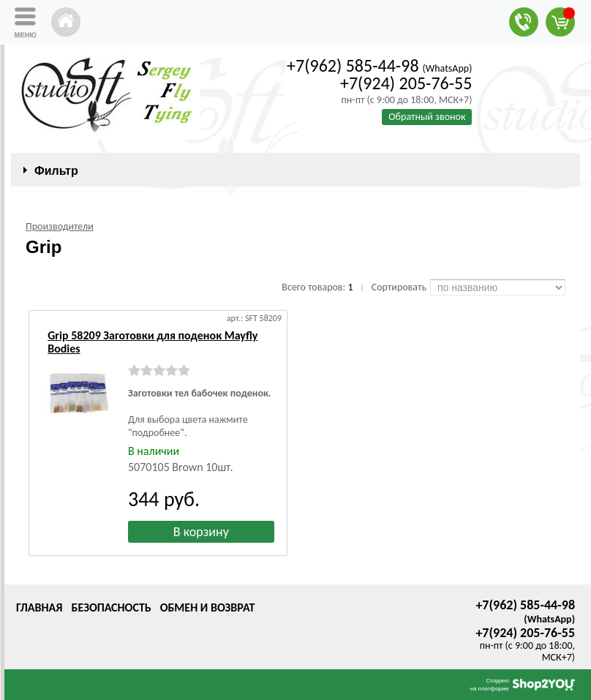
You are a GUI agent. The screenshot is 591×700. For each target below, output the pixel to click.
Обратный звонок (427, 117)
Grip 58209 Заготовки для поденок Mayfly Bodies (153, 342)
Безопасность (111, 607)
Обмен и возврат (208, 607)
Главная (39, 607)
